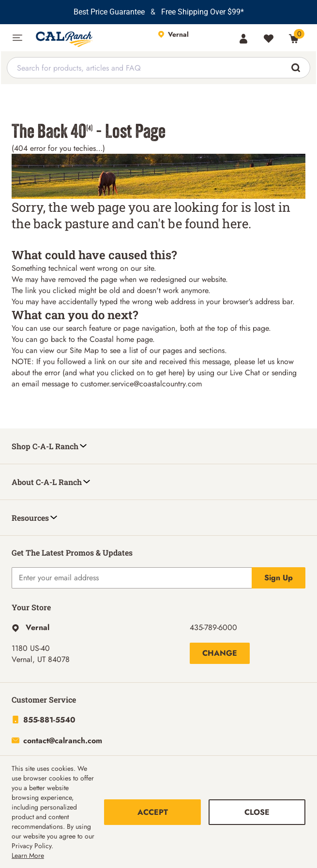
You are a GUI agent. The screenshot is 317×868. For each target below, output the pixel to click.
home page (134, 339)
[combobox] (158, 68)
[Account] (243, 39)
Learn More (28, 855)
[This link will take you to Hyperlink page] (30, 627)
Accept (153, 812)
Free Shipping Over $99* (203, 12)
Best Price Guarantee (109, 12)
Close (257, 812)
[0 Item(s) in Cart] (294, 39)
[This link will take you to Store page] (193, 38)
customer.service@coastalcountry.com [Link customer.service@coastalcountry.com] (141, 384)
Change (220, 653)
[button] (17, 38)
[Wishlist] (269, 39)
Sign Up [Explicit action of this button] (279, 578)
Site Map (84, 350)
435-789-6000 (213, 627)
